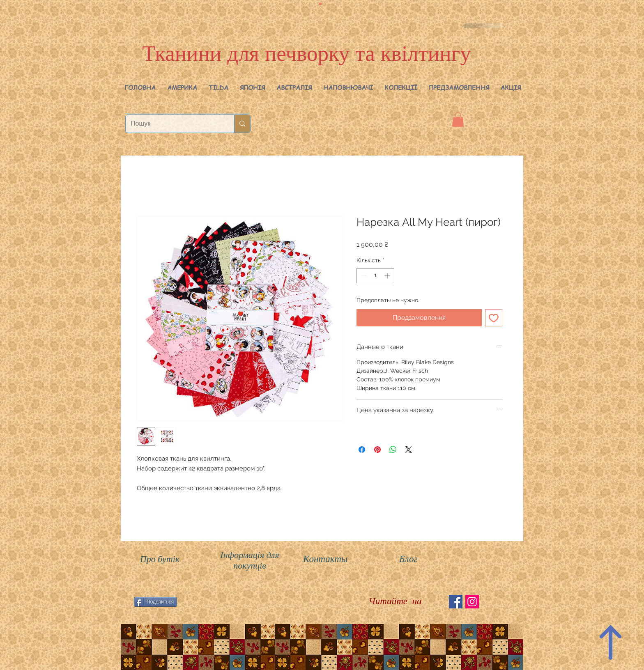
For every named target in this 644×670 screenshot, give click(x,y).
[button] (182, 87)
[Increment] (388, 276)
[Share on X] (409, 450)
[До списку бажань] (494, 318)
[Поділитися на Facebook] (362, 450)
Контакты (325, 559)
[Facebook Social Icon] (456, 602)
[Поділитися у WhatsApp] (393, 450)
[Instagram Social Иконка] (472, 602)
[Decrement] (363, 276)
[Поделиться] (155, 602)
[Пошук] (174, 124)
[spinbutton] (375, 276)
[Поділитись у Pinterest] (377, 450)
